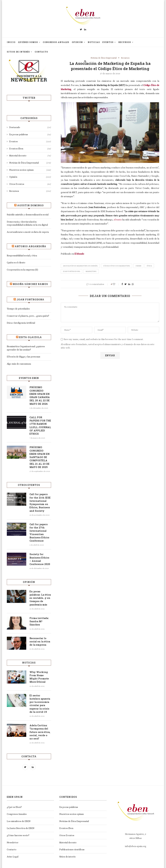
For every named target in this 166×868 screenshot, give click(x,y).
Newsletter (13, 833)
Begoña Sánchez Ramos (30, 284)
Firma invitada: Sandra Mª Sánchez (39, 617)
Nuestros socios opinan (30, 170)
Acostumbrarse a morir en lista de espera (28, 232)
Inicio (11, 42)
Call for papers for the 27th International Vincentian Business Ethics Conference (40, 530)
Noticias (94, 42)
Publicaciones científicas (72, 840)
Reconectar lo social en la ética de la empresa (39, 637)
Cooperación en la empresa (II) (22, 270)
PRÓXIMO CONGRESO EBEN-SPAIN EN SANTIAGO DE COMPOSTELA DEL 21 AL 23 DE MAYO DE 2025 (40, 456)
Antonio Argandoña (30, 246)
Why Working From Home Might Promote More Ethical (40, 672)
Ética (149, 266)
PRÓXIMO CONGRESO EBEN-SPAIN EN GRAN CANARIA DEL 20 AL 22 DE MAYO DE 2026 (40, 395)
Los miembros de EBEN (19, 811)
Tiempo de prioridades (18, 309)
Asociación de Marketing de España (80, 266)
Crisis (138, 266)
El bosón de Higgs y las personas (24, 357)
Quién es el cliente (16, 263)
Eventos (108, 42)
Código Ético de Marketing (117, 266)
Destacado (30, 127)
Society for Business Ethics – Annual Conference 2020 (39, 556)
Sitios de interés (18, 52)
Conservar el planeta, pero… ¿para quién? (28, 316)
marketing (91, 272)
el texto (118, 220)
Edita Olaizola (30, 337)
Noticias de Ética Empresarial (103, 58)
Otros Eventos (30, 184)
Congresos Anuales (56, 42)
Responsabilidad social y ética (22, 256)
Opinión (77, 42)
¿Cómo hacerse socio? (18, 826)
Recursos (125, 42)
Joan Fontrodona (71, 272)
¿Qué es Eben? (14, 797)
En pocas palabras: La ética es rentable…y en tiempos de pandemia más (40, 594)
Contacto (41, 52)
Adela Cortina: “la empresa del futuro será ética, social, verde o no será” (40, 724)
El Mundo (79, 254)
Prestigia (101, 863)
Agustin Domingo (30, 205)
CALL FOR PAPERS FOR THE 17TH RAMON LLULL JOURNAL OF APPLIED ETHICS (40, 425)
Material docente (30, 156)
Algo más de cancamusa (19, 364)
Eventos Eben (30, 149)
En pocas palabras (30, 135)
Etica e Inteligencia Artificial (21, 323)
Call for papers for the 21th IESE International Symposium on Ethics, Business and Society (40, 500)
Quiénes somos (28, 42)
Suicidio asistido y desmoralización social (28, 215)
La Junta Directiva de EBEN (21, 819)
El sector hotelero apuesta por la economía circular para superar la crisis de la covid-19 (40, 698)
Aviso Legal (13, 847)
